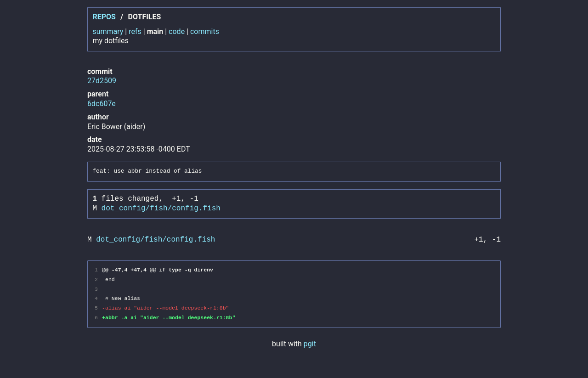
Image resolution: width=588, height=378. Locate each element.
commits (205, 31)
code (177, 31)
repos (104, 17)
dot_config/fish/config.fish (161, 209)
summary (108, 31)
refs (135, 31)
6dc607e (102, 104)
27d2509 (102, 81)
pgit (310, 344)
